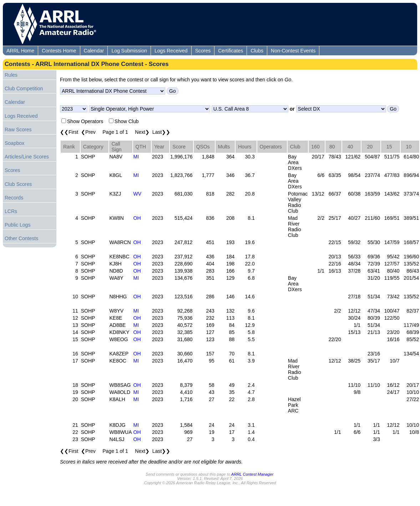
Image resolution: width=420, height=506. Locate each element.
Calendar (94, 51)
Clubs (257, 51)
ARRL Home (20, 51)
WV (138, 194)
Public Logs (17, 225)
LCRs (11, 211)
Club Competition (24, 88)
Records (14, 198)
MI (136, 157)
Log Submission (129, 51)
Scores (203, 51)
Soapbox (14, 143)
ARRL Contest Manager (252, 474)
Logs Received (171, 51)
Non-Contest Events (293, 51)
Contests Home (59, 51)
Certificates (231, 51)
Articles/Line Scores (27, 157)
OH (137, 218)
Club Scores (18, 184)
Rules (11, 75)
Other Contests (21, 238)
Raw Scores (18, 130)
